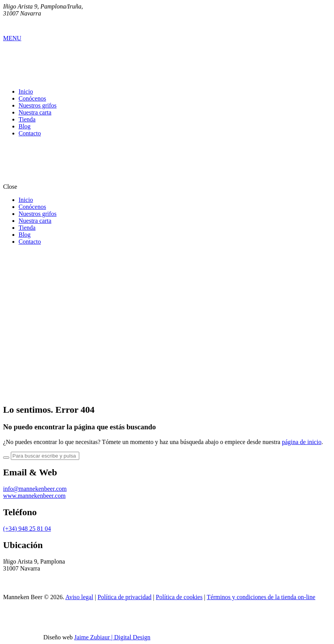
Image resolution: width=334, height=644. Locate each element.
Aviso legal (79, 597)
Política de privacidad (124, 597)
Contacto (30, 133)
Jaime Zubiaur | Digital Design (112, 637)
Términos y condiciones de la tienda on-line (261, 597)
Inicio (26, 91)
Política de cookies (179, 597)
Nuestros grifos (37, 105)
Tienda (27, 119)
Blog (25, 126)
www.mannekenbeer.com (34, 496)
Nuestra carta (35, 112)
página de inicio (302, 442)
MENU (12, 38)
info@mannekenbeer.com (35, 489)
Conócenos (32, 98)
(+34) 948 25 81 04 (27, 529)
